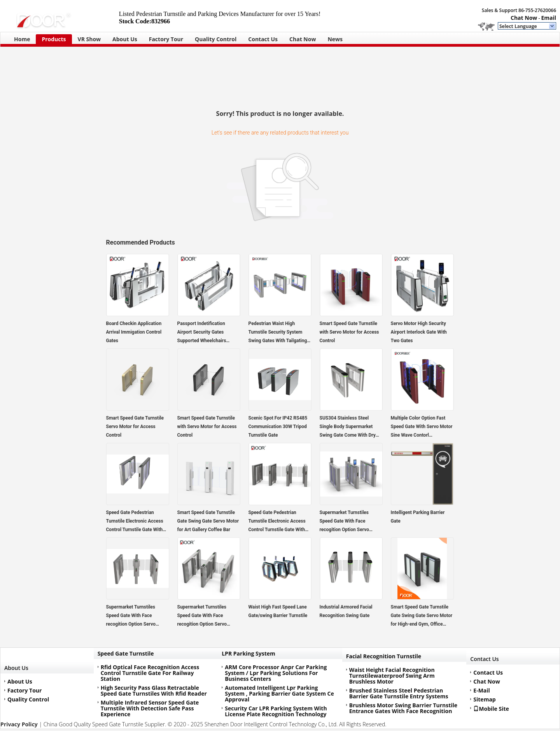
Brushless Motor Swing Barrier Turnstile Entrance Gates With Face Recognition (403, 708)
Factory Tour (166, 39)
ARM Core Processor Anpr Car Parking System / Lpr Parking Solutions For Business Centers (276, 673)
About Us (125, 39)
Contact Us (263, 39)
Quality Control (216, 39)
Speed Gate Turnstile (126, 653)
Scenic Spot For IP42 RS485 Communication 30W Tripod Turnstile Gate (278, 427)
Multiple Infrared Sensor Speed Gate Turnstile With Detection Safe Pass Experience (150, 708)
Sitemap (484, 699)
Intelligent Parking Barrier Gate (418, 517)
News (335, 39)
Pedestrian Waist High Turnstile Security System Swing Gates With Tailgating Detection (278, 333)
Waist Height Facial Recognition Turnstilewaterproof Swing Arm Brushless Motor (392, 676)
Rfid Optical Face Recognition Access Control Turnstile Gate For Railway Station (150, 673)
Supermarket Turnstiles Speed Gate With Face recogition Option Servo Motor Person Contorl (344, 522)
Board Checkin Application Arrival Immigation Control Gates (134, 332)
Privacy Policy (19, 724)
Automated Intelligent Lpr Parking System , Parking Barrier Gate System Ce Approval (279, 693)
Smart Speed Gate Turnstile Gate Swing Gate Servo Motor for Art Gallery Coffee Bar (208, 521)
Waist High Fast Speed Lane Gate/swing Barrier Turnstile (278, 611)
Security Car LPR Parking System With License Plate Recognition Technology (276, 711)
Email (549, 18)
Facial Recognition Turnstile (384, 656)
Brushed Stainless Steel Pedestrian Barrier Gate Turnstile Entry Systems (399, 693)
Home (22, 39)
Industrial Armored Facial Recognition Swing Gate (346, 611)
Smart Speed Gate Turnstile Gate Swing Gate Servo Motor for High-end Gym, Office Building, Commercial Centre (422, 616)
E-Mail (482, 690)
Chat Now (524, 18)
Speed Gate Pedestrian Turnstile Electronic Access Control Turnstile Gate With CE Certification (135, 522)
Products (54, 39)
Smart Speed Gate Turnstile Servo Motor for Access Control (135, 427)
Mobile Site (491, 708)
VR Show (89, 39)
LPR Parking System (248, 653)
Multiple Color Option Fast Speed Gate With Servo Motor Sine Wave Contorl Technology (422, 427)
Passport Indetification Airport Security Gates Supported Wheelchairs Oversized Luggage (202, 333)
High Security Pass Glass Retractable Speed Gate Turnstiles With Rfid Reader (154, 691)
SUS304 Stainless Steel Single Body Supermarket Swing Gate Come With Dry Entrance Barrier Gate (348, 427)
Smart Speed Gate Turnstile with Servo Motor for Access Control (349, 332)
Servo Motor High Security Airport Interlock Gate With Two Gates (419, 332)
